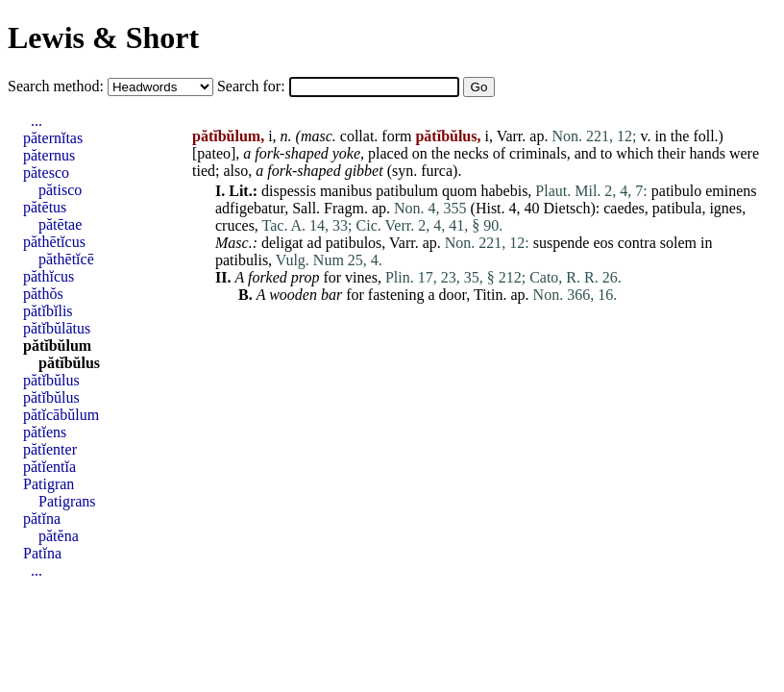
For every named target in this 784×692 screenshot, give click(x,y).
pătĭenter (50, 449)
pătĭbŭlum (57, 346)
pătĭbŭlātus (57, 328)
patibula (677, 208)
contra (637, 243)
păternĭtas (53, 138)
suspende (562, 243)
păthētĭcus (54, 242)
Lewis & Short (103, 37)
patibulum (407, 191)
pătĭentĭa (49, 467)
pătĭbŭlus (69, 363)
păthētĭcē (66, 259)
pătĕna (59, 536)
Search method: (58, 86)
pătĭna (42, 519)
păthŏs (43, 294)
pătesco (46, 173)
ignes (725, 208)
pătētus (45, 207)
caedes (624, 208)
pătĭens (45, 432)
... (37, 121)
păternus (49, 155)
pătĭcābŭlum (61, 415)
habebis (504, 191)
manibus (346, 191)
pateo (214, 153)
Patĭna (42, 553)
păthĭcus (49, 276)
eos (603, 243)
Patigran (49, 484)
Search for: (253, 86)
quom (459, 191)
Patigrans (67, 501)
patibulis (242, 260)
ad (315, 243)
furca (437, 171)
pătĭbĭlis (48, 311)
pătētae (60, 224)
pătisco (60, 190)
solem (678, 243)
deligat (282, 243)
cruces (235, 225)
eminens (731, 191)
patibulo (676, 191)
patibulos (354, 243)
